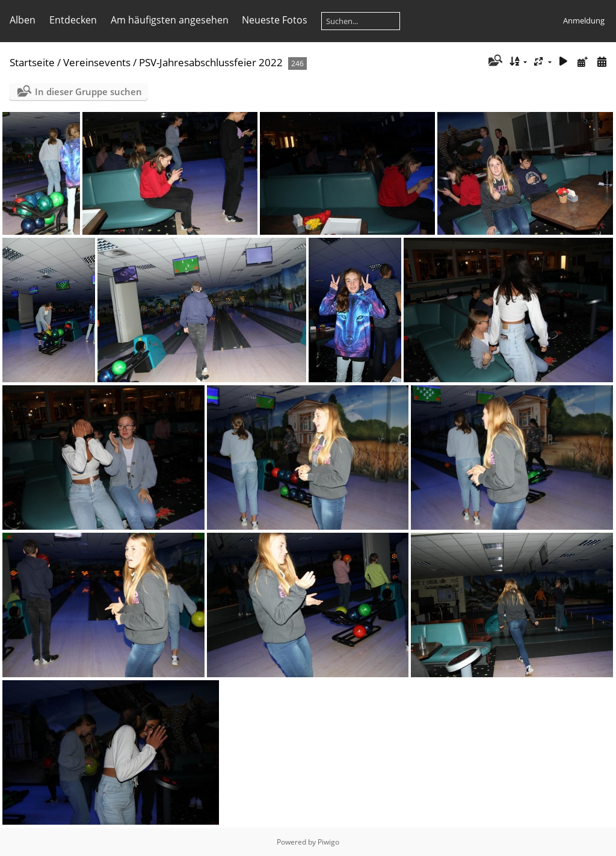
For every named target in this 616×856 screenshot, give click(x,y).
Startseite (32, 62)
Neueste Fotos (275, 20)
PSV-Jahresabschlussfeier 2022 (211, 62)
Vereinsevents (97, 62)
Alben (23, 20)
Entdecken (73, 20)
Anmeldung (584, 20)
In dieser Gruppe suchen (88, 91)
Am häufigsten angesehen (170, 20)
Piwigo (328, 842)
